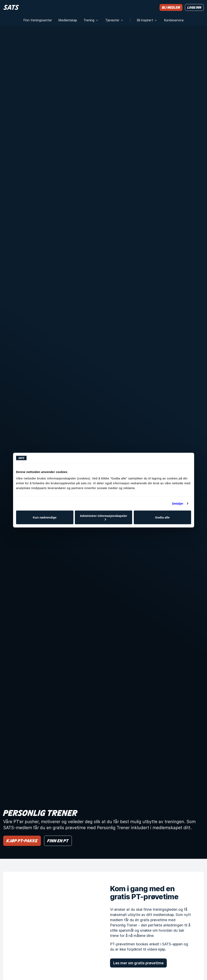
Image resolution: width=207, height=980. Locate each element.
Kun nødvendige (45, 517)
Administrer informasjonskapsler (103, 517)
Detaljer (178, 503)
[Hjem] (11, 7)
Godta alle (162, 517)
